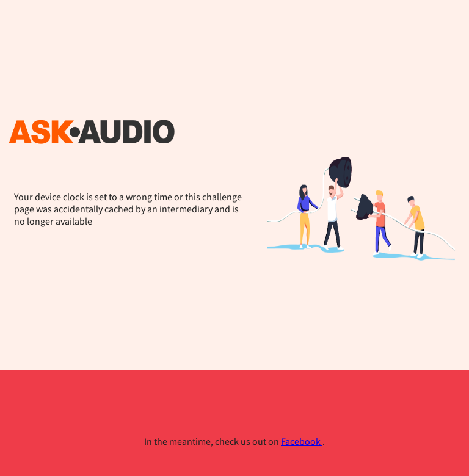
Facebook (302, 441)
